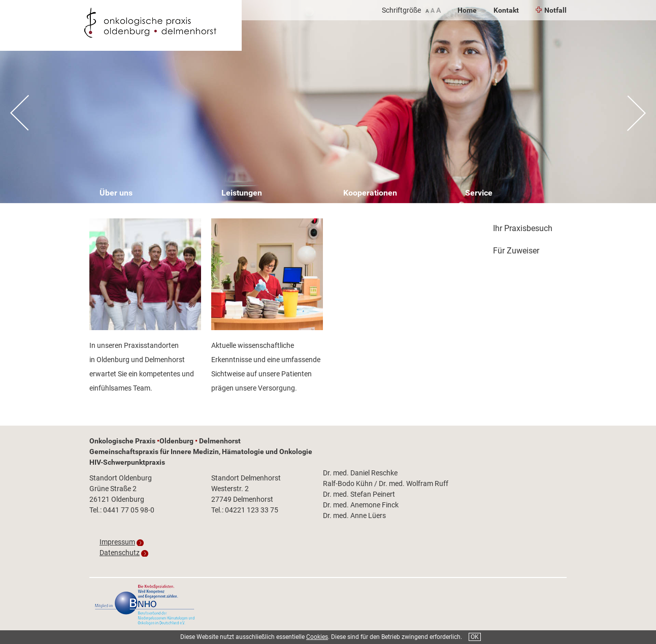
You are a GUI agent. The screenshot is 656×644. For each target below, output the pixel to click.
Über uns (116, 193)
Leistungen (242, 193)
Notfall (551, 10)
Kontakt (506, 10)
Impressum (117, 542)
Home (467, 10)
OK (475, 637)
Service (479, 193)
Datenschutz (120, 553)
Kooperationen (370, 193)
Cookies (317, 637)
